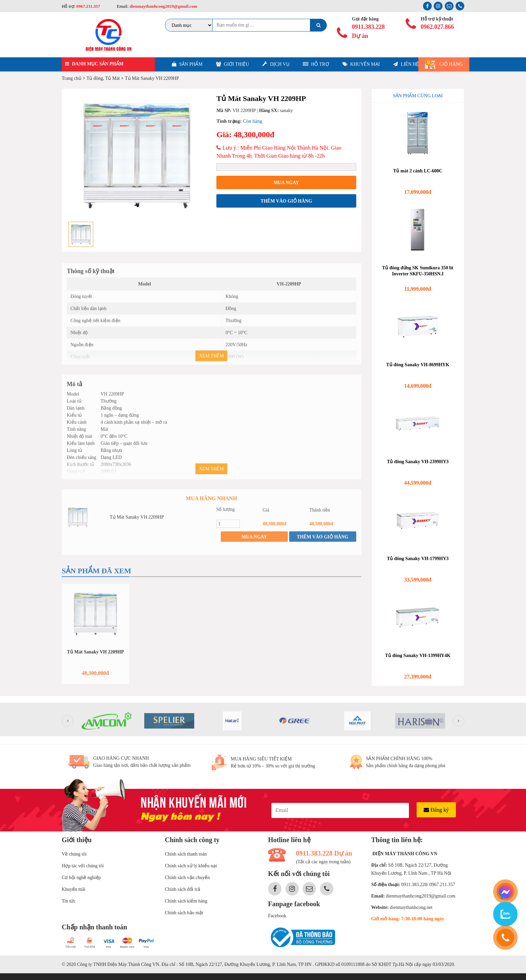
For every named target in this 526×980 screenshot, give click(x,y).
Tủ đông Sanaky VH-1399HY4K (418, 656)
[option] (137, 156)
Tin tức (69, 901)
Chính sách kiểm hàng (186, 901)
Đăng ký (436, 810)
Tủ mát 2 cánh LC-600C (418, 171)
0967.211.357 (88, 6)
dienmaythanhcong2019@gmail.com (163, 6)
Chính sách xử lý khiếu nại (191, 866)
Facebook (277, 916)
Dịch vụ (276, 64)
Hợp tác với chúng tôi (83, 866)
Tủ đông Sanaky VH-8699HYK (418, 365)
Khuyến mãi (74, 889)
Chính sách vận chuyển (188, 878)
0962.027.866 (437, 27)
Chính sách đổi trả (183, 889)
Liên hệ (406, 64)
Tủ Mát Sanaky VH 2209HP (137, 521)
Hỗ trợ (316, 64)
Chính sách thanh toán (186, 854)
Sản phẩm (187, 64)
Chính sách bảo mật (184, 913)
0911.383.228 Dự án (368, 31)
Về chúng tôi (74, 854)
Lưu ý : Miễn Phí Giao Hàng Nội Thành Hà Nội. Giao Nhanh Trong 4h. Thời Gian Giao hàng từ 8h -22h (279, 152)
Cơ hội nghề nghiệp (81, 878)
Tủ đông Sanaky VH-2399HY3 (418, 462)
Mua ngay (286, 183)
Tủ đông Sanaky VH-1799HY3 (418, 559)
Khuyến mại (361, 64)
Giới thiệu (233, 64)
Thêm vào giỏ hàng (286, 201)
